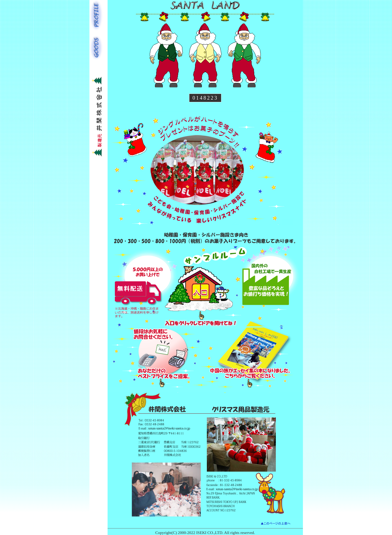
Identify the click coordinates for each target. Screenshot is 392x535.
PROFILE (97, 16)
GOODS (97, 47)
